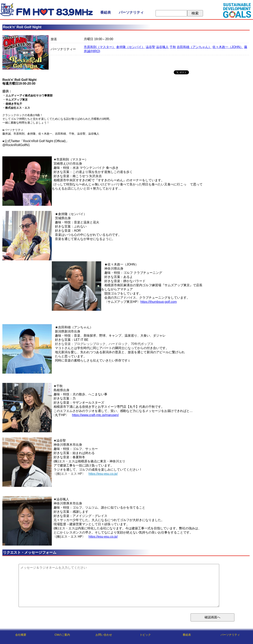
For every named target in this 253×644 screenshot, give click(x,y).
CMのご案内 (62, 635)
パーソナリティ (131, 12)
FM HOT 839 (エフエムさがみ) (46, 10)
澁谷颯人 (162, 47)
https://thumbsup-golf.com (159, 303)
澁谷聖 (150, 47)
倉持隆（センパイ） (130, 47)
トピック (145, 635)
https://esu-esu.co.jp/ (103, 475)
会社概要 (21, 635)
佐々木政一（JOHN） (228, 47)
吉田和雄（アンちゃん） (194, 47)
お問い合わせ (104, 635)
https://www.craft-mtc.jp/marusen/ (95, 416)
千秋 (173, 47)
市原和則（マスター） (100, 47)
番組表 (106, 12)
